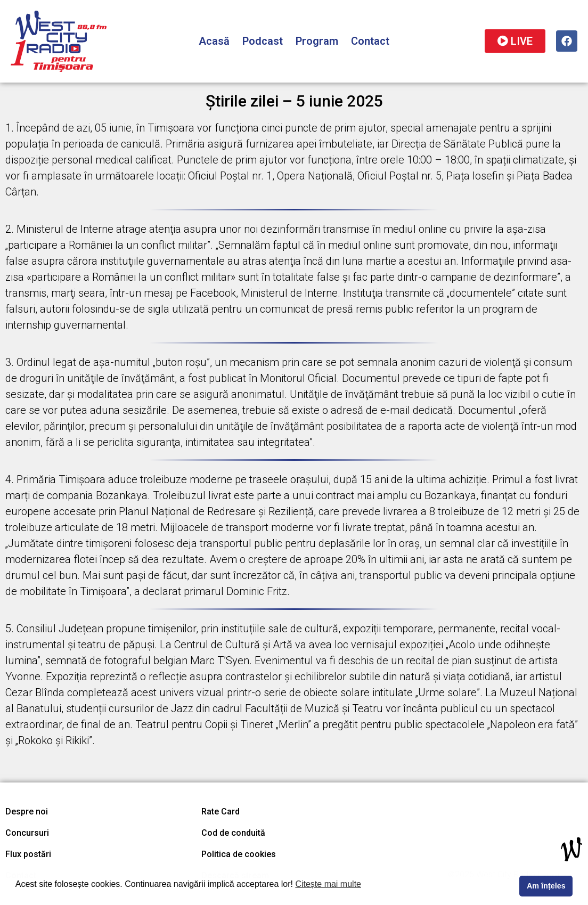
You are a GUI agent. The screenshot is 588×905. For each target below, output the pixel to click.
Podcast (263, 41)
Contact (370, 41)
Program (317, 41)
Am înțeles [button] (546, 886)
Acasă (214, 41)
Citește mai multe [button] (328, 884)
